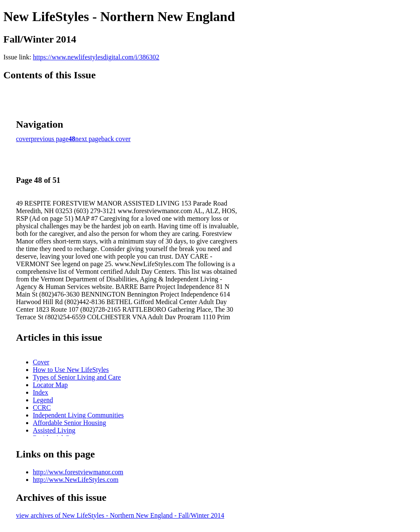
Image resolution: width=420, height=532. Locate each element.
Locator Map (50, 385)
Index (40, 392)
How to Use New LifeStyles (71, 370)
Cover (41, 362)
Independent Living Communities (78, 415)
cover (24, 139)
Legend (43, 400)
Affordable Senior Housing (69, 423)
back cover (116, 139)
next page (88, 139)
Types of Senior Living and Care (77, 377)
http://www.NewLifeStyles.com (76, 480)
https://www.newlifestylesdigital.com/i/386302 (96, 57)
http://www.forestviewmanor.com (78, 472)
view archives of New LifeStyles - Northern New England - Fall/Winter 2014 (120, 515)
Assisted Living (54, 430)
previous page (50, 139)
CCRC (42, 408)
